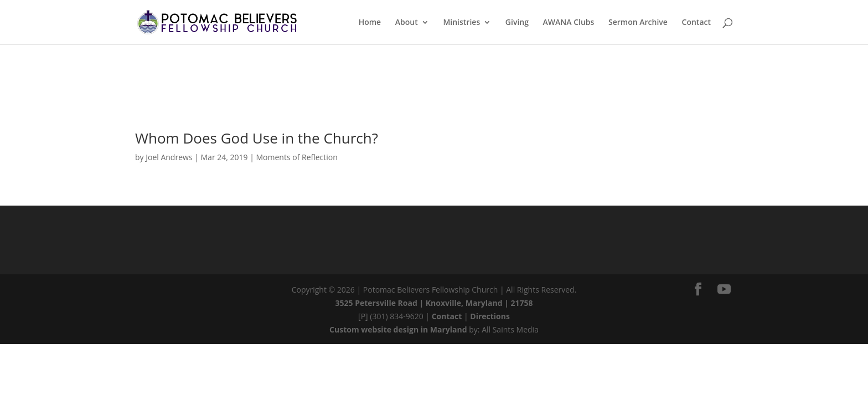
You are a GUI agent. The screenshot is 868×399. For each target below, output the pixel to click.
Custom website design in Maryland (398, 329)
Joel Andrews (169, 157)
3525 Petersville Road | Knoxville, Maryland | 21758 (434, 303)
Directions (490, 316)
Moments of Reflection (297, 157)
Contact (447, 316)
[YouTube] (724, 289)
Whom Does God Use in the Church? (257, 138)
